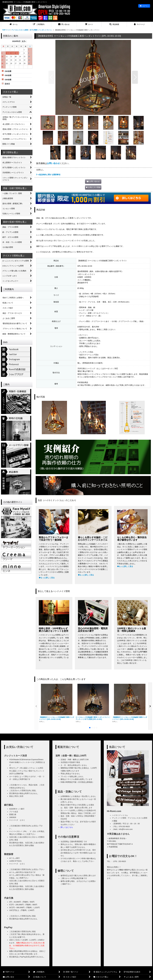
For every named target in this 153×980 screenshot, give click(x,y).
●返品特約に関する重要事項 (48, 175)
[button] (39, 24)
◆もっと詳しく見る (47, 578)
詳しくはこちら (67, 827)
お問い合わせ (53, 163)
